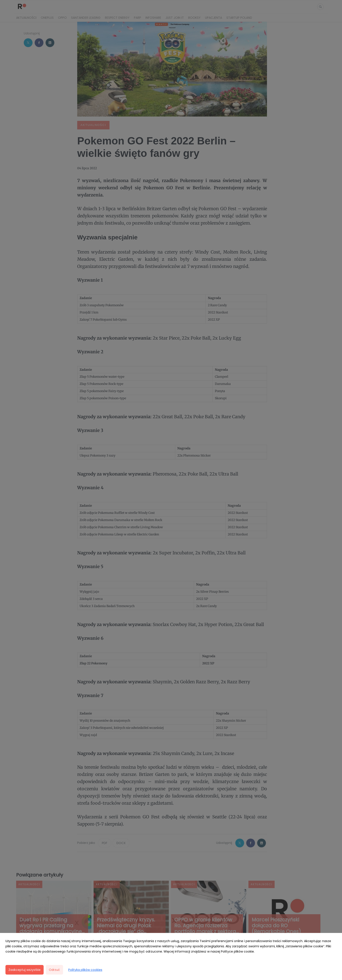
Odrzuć (54, 970)
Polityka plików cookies (85, 970)
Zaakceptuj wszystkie (25, 970)
